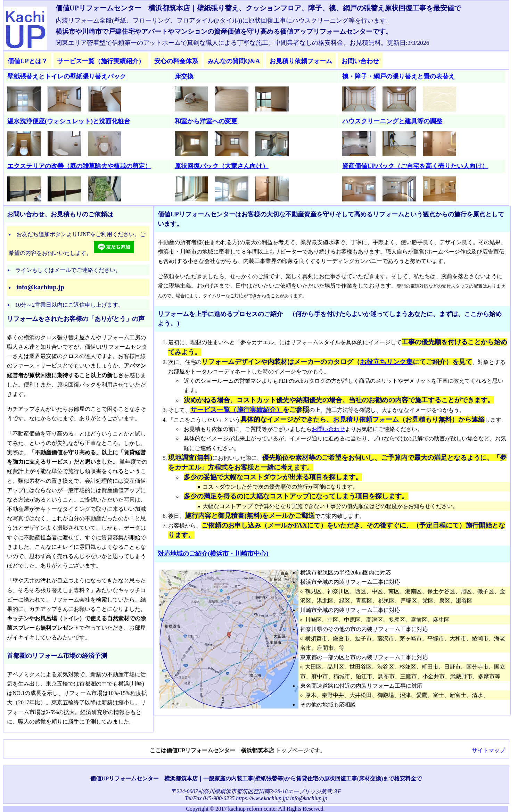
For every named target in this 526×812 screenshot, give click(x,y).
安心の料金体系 (176, 61)
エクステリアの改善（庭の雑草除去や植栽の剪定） (79, 166)
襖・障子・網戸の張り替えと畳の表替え (398, 76)
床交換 (184, 76)
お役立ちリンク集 (386, 362)
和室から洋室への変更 (206, 121)
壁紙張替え (23, 76)
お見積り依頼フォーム (301, 61)
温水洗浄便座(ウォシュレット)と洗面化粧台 (69, 121)
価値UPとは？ (28, 61)
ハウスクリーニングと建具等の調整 (392, 121)
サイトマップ (488, 750)
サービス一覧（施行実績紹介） (101, 61)
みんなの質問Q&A (234, 61)
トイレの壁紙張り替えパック (85, 76)
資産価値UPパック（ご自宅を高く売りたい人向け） (415, 166)
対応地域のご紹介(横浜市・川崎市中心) (213, 554)
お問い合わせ (360, 61)
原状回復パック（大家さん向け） (222, 166)
